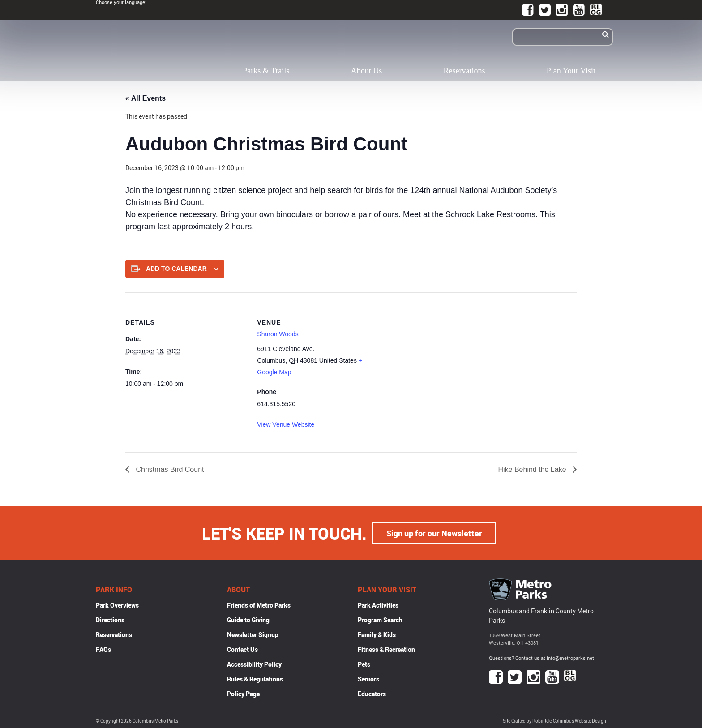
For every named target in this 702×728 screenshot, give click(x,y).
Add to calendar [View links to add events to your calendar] (176, 269)
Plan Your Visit (571, 71)
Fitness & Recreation (386, 649)
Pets (364, 664)
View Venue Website (286, 424)
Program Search (380, 619)
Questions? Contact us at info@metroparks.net (541, 657)
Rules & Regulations (255, 679)
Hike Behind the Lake (533, 469)
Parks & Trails (266, 71)
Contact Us (242, 649)
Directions (110, 619)
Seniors (368, 679)
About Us (367, 71)
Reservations (464, 71)
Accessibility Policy (254, 664)
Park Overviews (117, 605)
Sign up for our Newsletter (434, 533)
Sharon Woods (278, 334)
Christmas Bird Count (169, 469)
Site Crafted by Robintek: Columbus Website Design (554, 721)
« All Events (146, 98)
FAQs (103, 649)
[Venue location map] (436, 354)
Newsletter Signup (253, 634)
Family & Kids (377, 634)
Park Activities (378, 605)
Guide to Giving (248, 619)
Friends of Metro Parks (259, 605)
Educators (372, 693)
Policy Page (243, 693)
